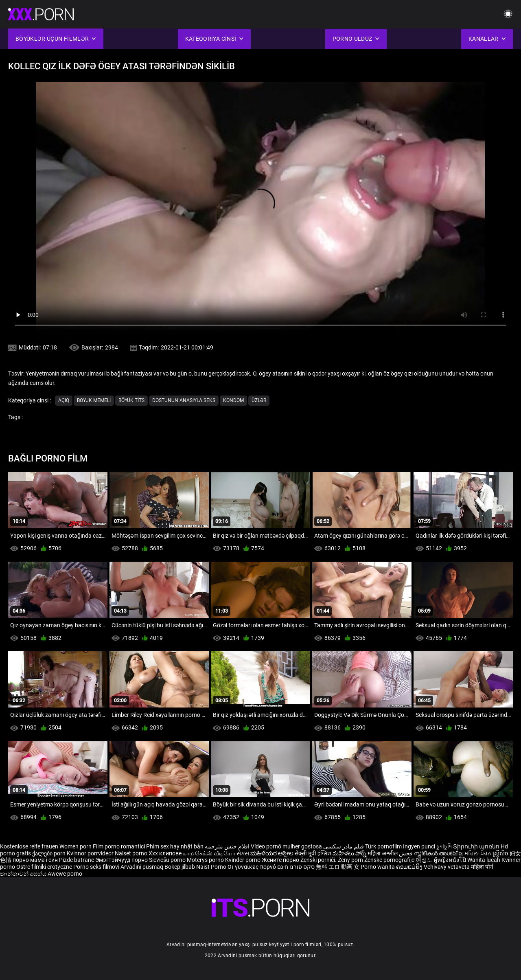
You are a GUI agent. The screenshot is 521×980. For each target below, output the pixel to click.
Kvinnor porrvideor (91, 853)
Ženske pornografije (390, 860)
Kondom (233, 400)
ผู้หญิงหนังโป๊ (451, 860)
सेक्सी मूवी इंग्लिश (313, 853)
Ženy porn (351, 860)
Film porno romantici (119, 846)
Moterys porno (206, 860)
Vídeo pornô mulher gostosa (286, 846)
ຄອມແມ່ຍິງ (410, 867)
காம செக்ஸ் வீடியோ (209, 853)
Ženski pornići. (319, 860)
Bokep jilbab (180, 867)
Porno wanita (378, 867)
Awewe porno (65, 874)
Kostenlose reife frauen (29, 846)
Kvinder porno (243, 860)
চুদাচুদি (444, 846)
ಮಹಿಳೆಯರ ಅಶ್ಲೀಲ (273, 853)
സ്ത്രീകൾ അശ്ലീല (439, 853)
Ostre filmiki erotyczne (44, 867)
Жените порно (281, 860)
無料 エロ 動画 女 (338, 867)
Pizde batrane (77, 860)
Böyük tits (131, 400)
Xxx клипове (165, 853)
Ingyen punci (419, 846)
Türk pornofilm (383, 846)
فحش (406, 853)
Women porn (76, 846)
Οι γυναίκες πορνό (252, 867)
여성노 (425, 860)
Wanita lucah (484, 860)
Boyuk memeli (94, 400)
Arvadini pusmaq (142, 867)
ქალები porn (49, 853)
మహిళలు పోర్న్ (350, 853)
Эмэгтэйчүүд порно (122, 860)
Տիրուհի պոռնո (477, 846)
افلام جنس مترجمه (227, 846)
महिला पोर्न (482, 867)
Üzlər (259, 400)
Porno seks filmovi (96, 867)
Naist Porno (212, 867)
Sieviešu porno (168, 860)
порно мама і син (35, 860)
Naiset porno (132, 853)
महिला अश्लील (383, 853)
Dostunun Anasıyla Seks (184, 400)
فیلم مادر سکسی (344, 846)
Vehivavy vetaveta (447, 867)
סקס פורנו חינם (296, 867)
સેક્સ (243, 853)
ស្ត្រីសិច (501, 853)
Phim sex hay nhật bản (175, 846)
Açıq (64, 400)
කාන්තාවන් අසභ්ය (24, 874)
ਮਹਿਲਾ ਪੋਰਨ (478, 853)
